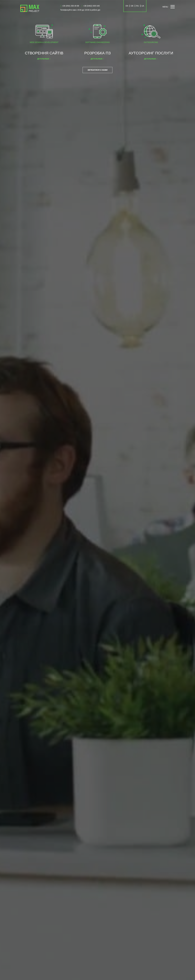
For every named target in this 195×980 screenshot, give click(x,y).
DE (132, 6)
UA (143, 6)
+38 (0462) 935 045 (91, 6)
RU (137, 6)
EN (127, 6)
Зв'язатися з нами (97, 70)
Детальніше (43, 59)
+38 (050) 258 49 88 (70, 6)
